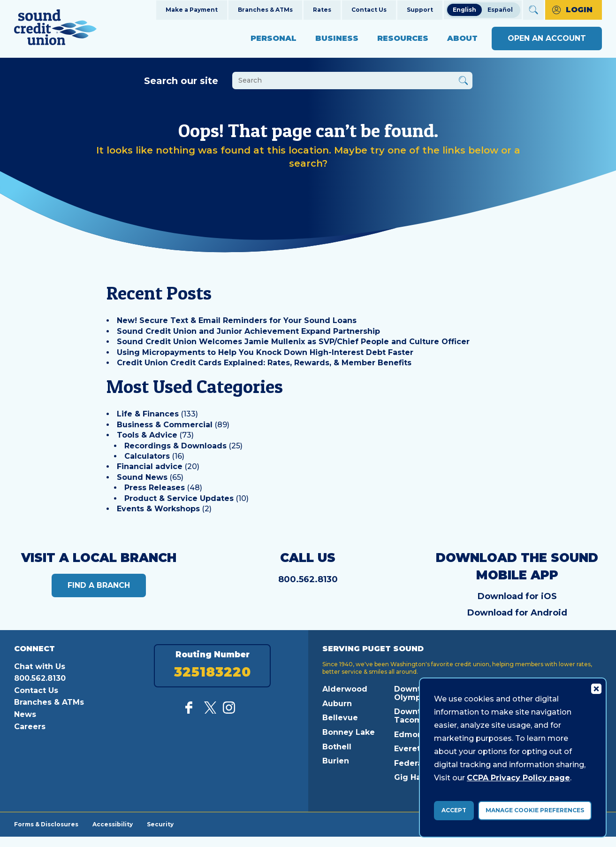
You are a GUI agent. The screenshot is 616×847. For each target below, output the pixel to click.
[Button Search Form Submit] (463, 82)
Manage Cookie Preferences (535, 810)
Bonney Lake (349, 732)
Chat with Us (40, 666)
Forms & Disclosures (46, 824)
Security (160, 824)
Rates (322, 10)
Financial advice (150, 466)
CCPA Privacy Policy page (518, 778)
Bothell (337, 747)
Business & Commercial (165, 425)
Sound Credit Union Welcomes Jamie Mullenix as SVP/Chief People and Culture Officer (293, 342)
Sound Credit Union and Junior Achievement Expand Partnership (248, 331)
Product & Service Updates (179, 498)
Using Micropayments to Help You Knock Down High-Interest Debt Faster (265, 352)
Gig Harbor (416, 777)
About (462, 38)
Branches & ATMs (265, 10)
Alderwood (345, 689)
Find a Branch (99, 585)
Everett (409, 749)
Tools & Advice (147, 435)
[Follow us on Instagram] (229, 711)
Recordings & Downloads (175, 446)
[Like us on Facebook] (191, 711)
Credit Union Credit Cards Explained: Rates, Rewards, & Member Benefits (264, 363)
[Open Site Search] (533, 10)
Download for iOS (517, 596)
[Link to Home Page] (55, 29)
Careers (30, 727)
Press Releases (155, 488)
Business (337, 38)
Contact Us (369, 10)
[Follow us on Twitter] (210, 711)
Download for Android (517, 613)
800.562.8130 (308, 579)
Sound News (142, 477)
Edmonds (413, 735)
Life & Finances (148, 414)
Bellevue (340, 718)
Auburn (337, 704)
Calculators (147, 456)
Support (420, 10)
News (25, 714)
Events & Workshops (158, 509)
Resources (403, 38)
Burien (336, 761)
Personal (274, 38)
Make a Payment (192, 10)
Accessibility (113, 824)
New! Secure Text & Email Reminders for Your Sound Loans (237, 320)
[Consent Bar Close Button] (596, 688)
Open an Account (547, 38)
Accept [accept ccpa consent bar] (454, 810)
